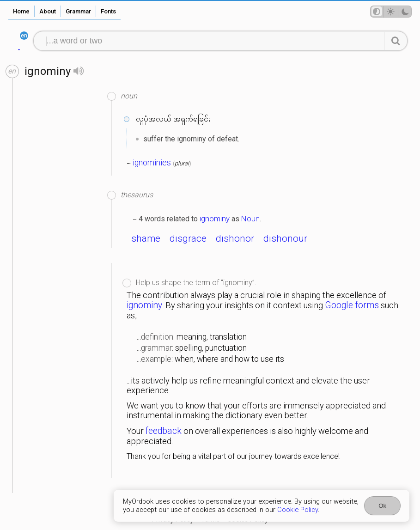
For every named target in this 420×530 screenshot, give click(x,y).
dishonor (235, 238)
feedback (164, 431)
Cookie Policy (298, 510)
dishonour (285, 238)
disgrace (188, 238)
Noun (250, 219)
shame (146, 238)
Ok (382, 506)
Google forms (352, 305)
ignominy (215, 219)
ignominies (152, 163)
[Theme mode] (391, 12)
